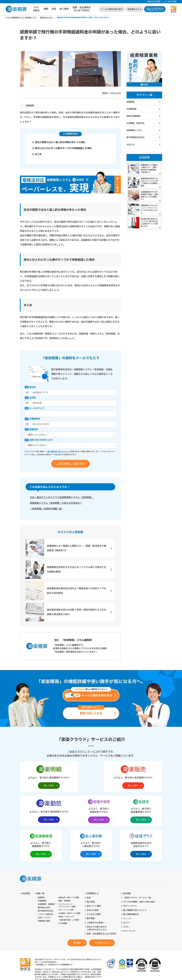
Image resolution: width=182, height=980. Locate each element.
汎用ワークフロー (45, 884)
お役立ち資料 (93, 877)
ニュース (127, 885)
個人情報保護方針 (131, 881)
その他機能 (63, 890)
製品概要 (26, 860)
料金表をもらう (135, 9)
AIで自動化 (36, 9)
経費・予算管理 (64, 868)
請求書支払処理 (44, 874)
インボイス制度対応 (45, 881)
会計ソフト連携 (94, 873)
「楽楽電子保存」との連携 (69, 887)
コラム (126, 894)
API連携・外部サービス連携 (69, 880)
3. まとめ (37, 154)
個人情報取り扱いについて (135, 877)
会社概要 (127, 860)
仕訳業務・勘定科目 (136, 124)
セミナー (127, 889)
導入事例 (64, 9)
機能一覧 (40, 860)
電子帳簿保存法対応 (136, 138)
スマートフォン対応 (66, 877)
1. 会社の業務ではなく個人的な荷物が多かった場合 (59, 142)
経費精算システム (134, 131)
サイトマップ (129, 898)
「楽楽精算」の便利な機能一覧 (46, 509)
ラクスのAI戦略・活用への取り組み (139, 868)
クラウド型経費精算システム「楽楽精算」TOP (21, 18)
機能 (46, 9)
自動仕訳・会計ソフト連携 (69, 864)
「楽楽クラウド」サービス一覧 (137, 864)
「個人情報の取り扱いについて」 (58, 452)
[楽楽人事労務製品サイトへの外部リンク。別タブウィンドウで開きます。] (120, 811)
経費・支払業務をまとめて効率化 (82, 9)
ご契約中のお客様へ (154, 2)
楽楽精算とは (93, 860)
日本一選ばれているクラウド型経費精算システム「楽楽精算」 (62, 498)
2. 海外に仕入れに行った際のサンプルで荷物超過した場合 (62, 148)
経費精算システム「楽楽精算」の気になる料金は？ (56, 503)
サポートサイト (130, 873)
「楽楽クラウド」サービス (82, 752)
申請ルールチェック (66, 883)
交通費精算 (132, 109)
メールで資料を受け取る (112, 9)
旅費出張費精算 (134, 116)
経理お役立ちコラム (46, 18)
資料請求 (77, 910)
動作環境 (91, 885)
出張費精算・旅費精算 (46, 871)
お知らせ (131, 145)
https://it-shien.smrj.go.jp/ (57, 959)
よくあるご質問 (170, 2)
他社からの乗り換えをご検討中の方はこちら (155, 9)
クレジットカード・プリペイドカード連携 (67, 872)
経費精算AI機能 (44, 888)
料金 (54, 9)
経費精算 (30, 106)
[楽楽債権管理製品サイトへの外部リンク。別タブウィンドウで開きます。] (91, 811)
